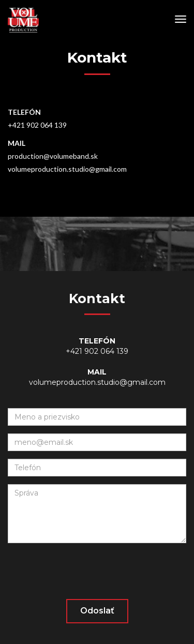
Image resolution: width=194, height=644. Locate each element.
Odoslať (97, 611)
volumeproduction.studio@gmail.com (67, 169)
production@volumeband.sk (53, 156)
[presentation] (86, 571)
